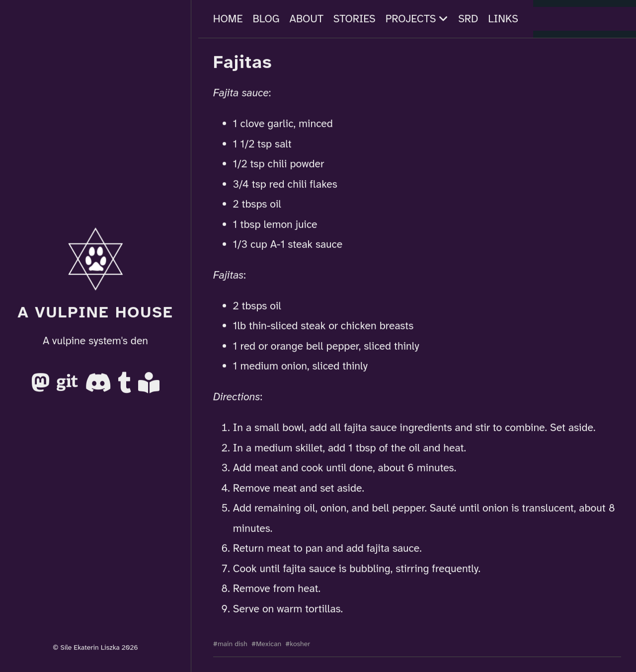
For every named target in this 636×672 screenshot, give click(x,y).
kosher (300, 643)
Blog (266, 18)
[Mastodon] (42, 387)
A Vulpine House (95, 312)
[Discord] (100, 387)
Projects (417, 18)
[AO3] (149, 387)
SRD (468, 18)
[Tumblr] (126, 387)
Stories (355, 18)
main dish (233, 643)
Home (228, 18)
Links (503, 18)
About (307, 18)
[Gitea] (69, 387)
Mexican (269, 643)
